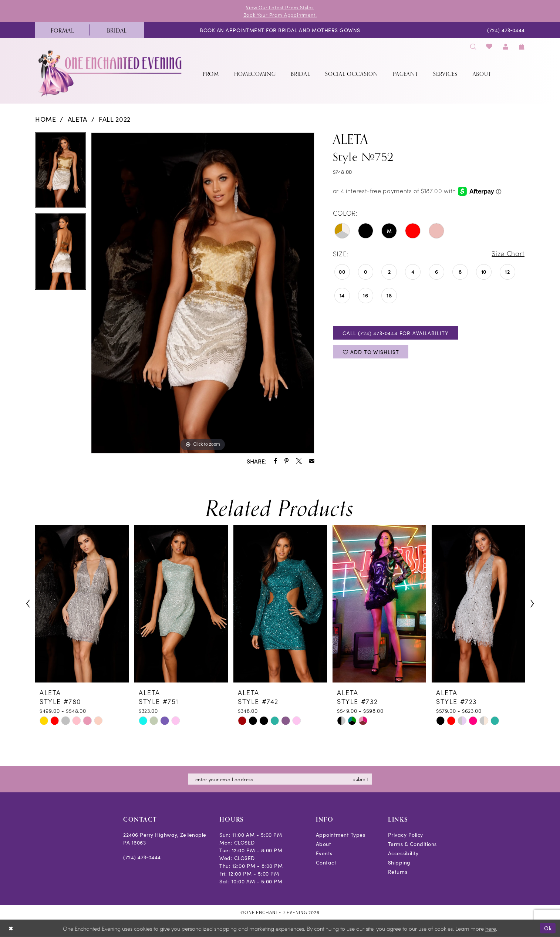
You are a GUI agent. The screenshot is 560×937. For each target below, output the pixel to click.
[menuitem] (62, 30)
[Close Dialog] (11, 928)
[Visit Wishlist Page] (490, 46)
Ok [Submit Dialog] (548, 928)
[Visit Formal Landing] (62, 30)
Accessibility (403, 853)
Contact (326, 862)
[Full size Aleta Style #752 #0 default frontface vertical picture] (203, 293)
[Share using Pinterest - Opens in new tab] (286, 461)
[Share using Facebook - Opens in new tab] (275, 461)
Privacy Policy (406, 835)
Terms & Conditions (412, 844)
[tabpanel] (60, 173)
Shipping (399, 862)
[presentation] (82, 604)
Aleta (77, 119)
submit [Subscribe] (361, 779)
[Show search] (473, 46)
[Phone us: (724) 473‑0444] (506, 30)
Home (46, 119)
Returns (398, 872)
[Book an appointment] (280, 30)
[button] (506, 46)
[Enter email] (280, 779)
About (324, 844)
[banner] (111, 73)
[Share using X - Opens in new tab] (299, 461)
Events (324, 853)
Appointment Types (341, 835)
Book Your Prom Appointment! (280, 15)
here (491, 928)
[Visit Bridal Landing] (117, 30)
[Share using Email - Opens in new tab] (312, 461)
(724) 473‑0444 (142, 857)
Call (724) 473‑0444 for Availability (396, 333)
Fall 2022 (115, 119)
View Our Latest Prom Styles (280, 7)
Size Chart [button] (508, 254)
